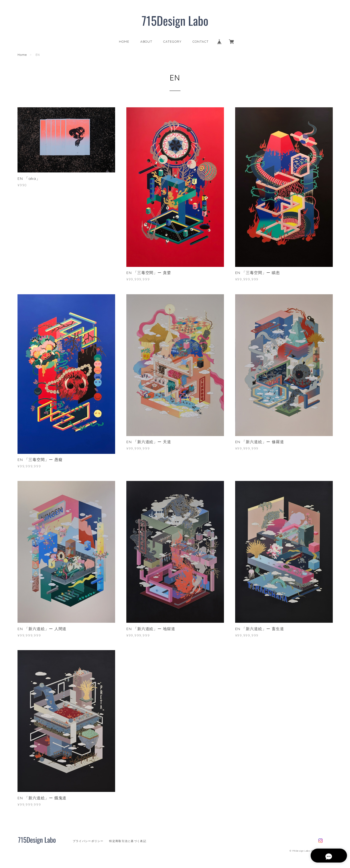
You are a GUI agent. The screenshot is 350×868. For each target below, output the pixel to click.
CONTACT (201, 41)
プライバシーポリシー (88, 841)
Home (22, 55)
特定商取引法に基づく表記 (128, 841)
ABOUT (146, 41)
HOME (124, 41)
